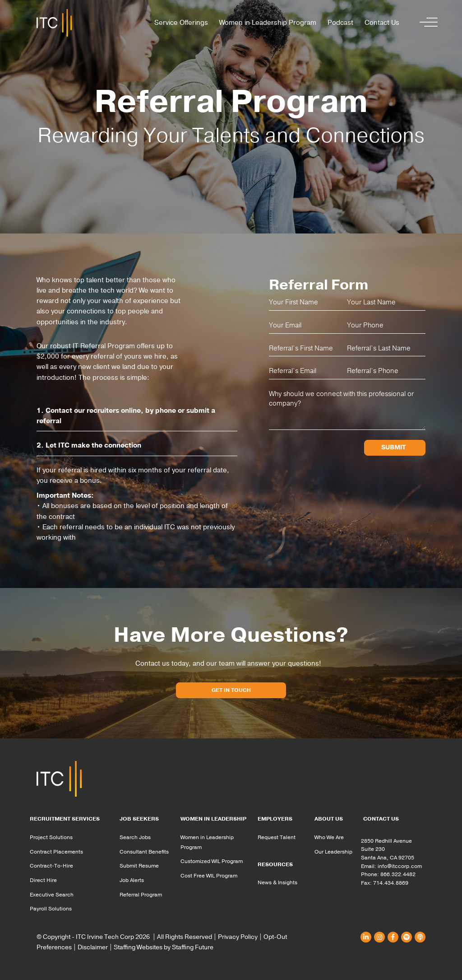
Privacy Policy (238, 937)
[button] (426, 23)
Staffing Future (193, 947)
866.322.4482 (398, 874)
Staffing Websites (138, 947)
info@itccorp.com (400, 866)
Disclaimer (93, 947)
